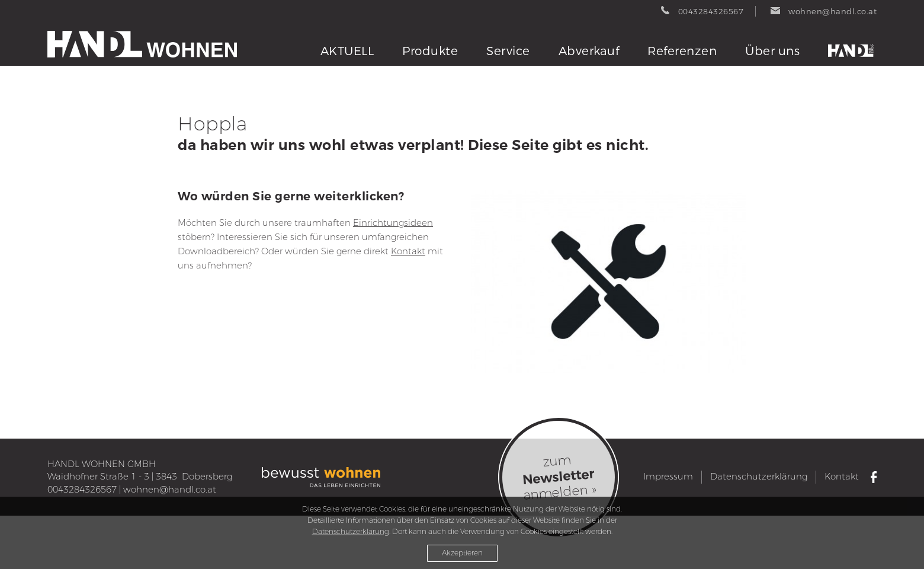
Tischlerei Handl (852, 51)
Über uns (772, 51)
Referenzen (682, 51)
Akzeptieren (462, 553)
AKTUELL (347, 51)
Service (508, 51)
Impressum (668, 477)
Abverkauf (589, 51)
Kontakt (408, 251)
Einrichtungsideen (393, 223)
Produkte (430, 51)
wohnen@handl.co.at (170, 490)
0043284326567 (82, 490)
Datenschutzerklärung (759, 477)
